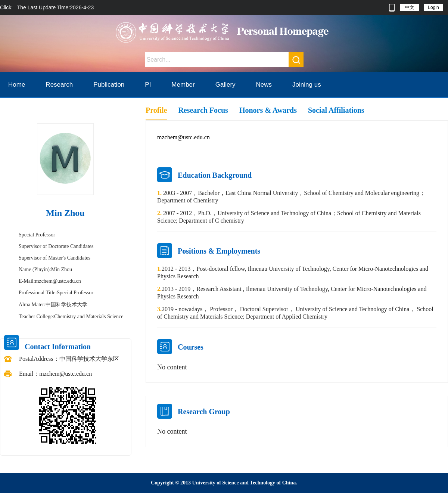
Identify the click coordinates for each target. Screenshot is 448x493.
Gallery (225, 85)
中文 (410, 7)
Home (17, 85)
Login (433, 7)
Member (183, 85)
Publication (109, 85)
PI (148, 85)
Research (59, 85)
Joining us (307, 85)
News (264, 85)
